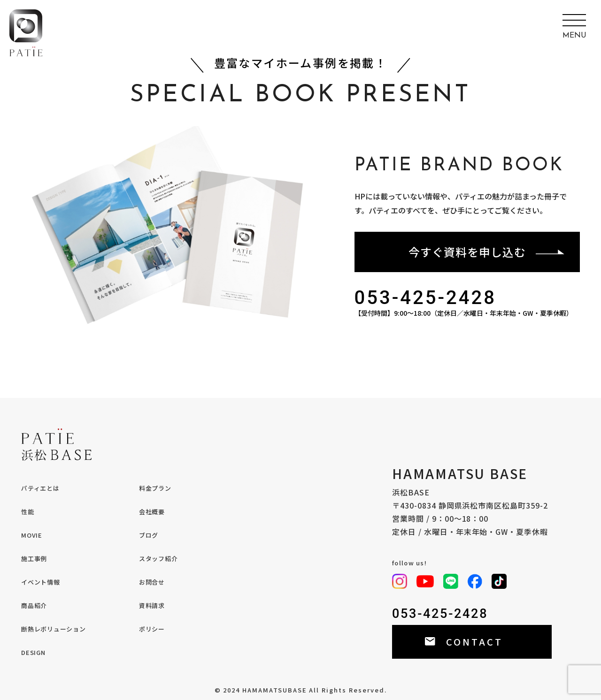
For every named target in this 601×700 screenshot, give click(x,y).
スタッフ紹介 (158, 559)
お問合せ (152, 582)
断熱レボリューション (54, 629)
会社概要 (152, 512)
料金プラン (155, 488)
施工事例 (34, 559)
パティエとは (40, 488)
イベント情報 (41, 582)
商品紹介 (34, 605)
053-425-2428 (426, 298)
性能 (28, 512)
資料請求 (152, 605)
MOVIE (32, 535)
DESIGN (33, 652)
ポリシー (152, 629)
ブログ (149, 535)
